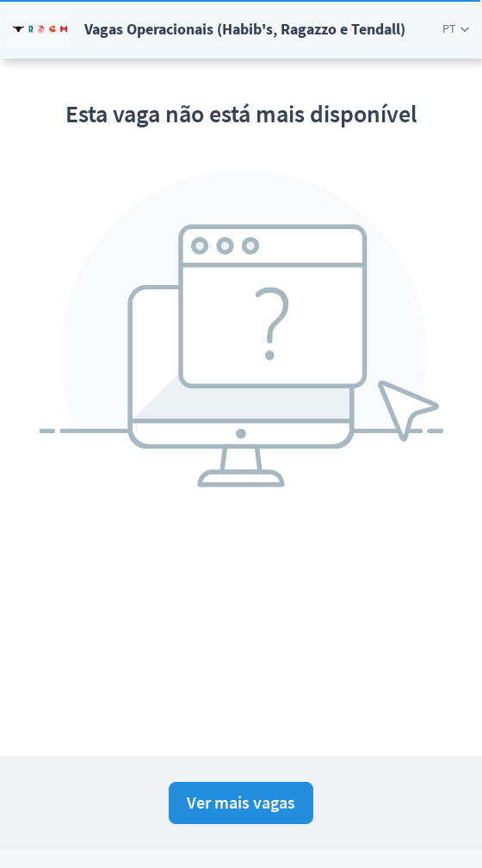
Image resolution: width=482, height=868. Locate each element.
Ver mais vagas (241, 802)
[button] (456, 29)
